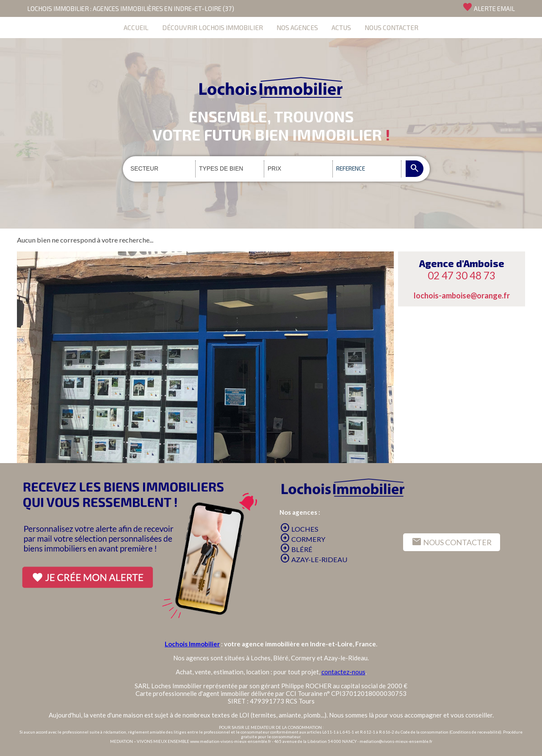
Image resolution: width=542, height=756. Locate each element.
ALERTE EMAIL (489, 7)
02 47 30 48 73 (462, 275)
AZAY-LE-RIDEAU (314, 559)
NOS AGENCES (297, 27)
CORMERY (303, 539)
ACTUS (341, 27)
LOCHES (299, 529)
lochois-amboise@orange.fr (462, 295)
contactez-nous (343, 672)
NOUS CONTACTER (391, 27)
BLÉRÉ (296, 549)
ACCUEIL (136, 27)
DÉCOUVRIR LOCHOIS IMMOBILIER (213, 27)
